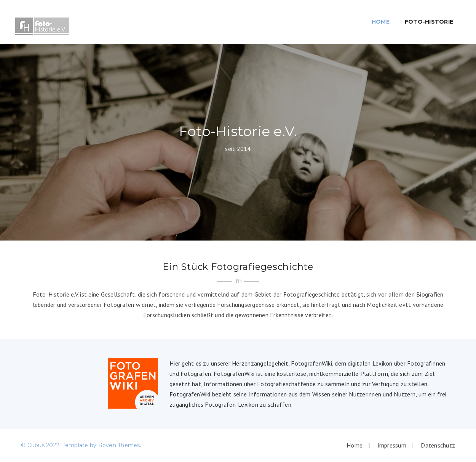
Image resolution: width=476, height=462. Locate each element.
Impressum (392, 445)
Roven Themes (119, 445)
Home (381, 22)
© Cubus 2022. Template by (60, 445)
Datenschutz (438, 445)
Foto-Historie (429, 22)
